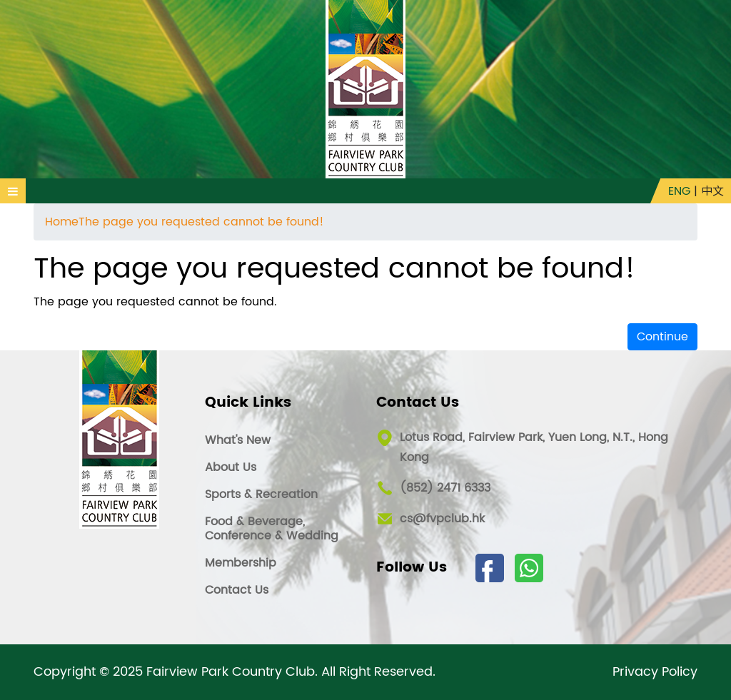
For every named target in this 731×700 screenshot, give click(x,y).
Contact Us (237, 590)
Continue (662, 337)
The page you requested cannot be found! (201, 222)
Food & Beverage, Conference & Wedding (272, 529)
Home (62, 222)
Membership (241, 563)
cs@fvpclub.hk (442, 519)
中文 (712, 191)
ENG (679, 191)
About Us (231, 467)
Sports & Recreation (261, 494)
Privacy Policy (655, 672)
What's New (238, 440)
